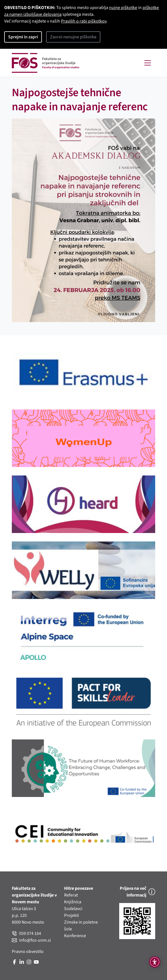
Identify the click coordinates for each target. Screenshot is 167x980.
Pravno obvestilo (28, 952)
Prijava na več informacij (137, 892)
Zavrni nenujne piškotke (73, 37)
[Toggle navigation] (148, 63)
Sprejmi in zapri (23, 37)
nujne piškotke (123, 8)
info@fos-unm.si (31, 940)
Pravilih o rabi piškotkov (84, 21)
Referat (71, 895)
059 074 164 (26, 933)
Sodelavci (73, 909)
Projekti (72, 915)
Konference (75, 936)
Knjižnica (73, 902)
